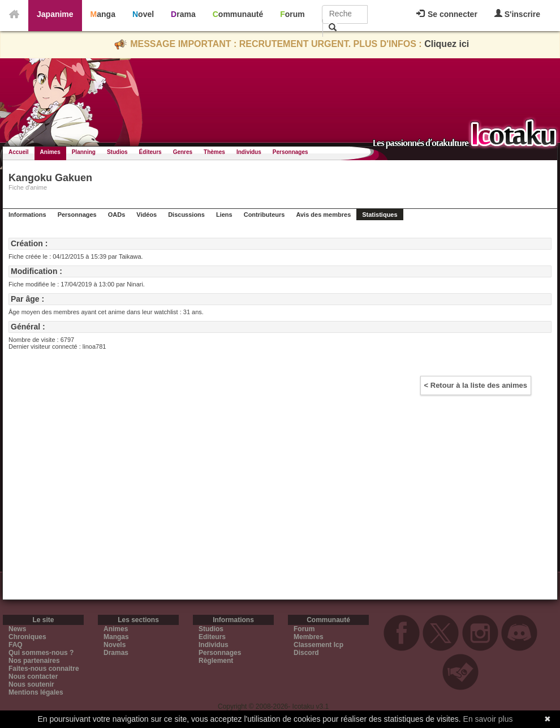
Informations (27, 215)
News (17, 629)
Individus (249, 152)
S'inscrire (517, 14)
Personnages (290, 152)
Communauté (238, 14)
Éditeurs (150, 152)
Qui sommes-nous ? (41, 653)
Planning (84, 152)
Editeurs (212, 637)
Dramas (116, 653)
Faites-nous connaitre (44, 669)
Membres (309, 637)
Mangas (116, 637)
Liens (224, 215)
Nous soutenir (31, 684)
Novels (115, 645)
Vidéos (147, 215)
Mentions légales (36, 692)
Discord (306, 653)
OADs (117, 215)
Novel (143, 14)
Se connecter (447, 14)
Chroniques (27, 637)
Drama (183, 14)
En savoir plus (488, 719)
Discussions (186, 215)
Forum (292, 14)
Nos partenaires (34, 661)
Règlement (216, 661)
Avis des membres (323, 215)
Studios (117, 152)
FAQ (16, 645)
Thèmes (214, 152)
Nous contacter (33, 676)
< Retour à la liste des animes (476, 385)
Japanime (55, 14)
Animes (50, 152)
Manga (103, 14)
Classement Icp (318, 645)
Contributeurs (264, 215)
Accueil (19, 152)
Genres (183, 152)
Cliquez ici (447, 44)
